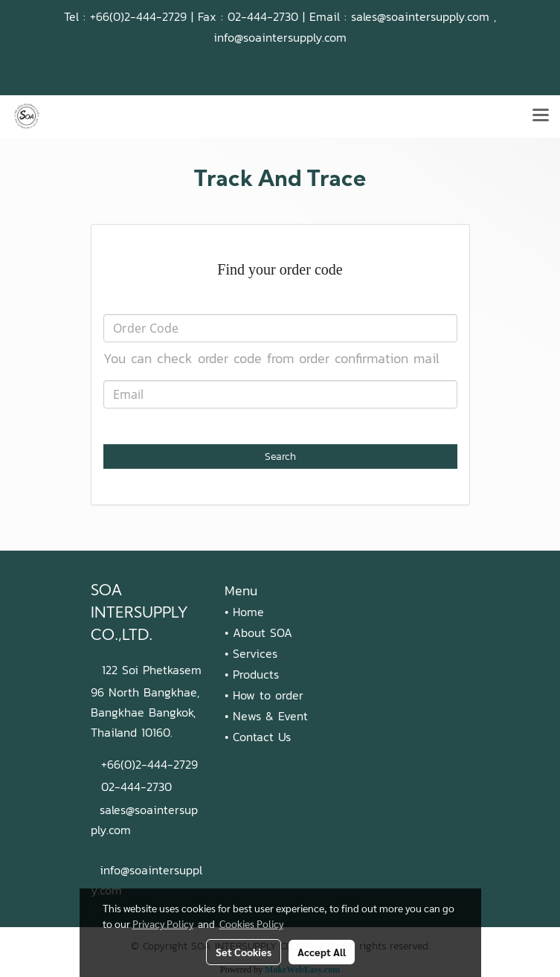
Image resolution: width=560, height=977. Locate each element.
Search (280, 457)
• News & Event (266, 716)
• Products (252, 674)
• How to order (264, 695)
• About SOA (258, 632)
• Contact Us (258, 737)
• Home (244, 612)
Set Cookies (244, 952)
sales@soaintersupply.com (420, 16)
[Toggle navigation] (541, 116)
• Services (251, 653)
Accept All (322, 952)
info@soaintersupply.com (280, 37)
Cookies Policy (251, 923)
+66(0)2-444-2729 (138, 16)
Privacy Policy (163, 923)
